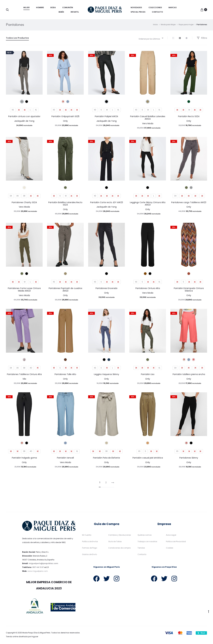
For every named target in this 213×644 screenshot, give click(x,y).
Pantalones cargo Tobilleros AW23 (189, 203)
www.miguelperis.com (38, 572)
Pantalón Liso (148, 375)
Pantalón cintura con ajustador (24, 117)
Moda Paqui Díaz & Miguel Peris (36, 633)
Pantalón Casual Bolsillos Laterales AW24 (148, 118)
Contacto (157, 12)
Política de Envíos (90, 542)
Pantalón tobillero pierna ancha (189, 375)
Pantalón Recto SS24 (189, 117)
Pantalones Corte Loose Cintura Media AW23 (24, 290)
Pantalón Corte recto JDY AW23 (107, 203)
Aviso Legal (171, 536)
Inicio (155, 25)
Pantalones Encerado (106, 289)
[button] (4, 640)
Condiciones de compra (119, 549)
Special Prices (138, 12)
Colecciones (155, 7)
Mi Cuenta (87, 536)
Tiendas (141, 549)
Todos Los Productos (17, 39)
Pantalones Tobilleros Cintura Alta (24, 375)
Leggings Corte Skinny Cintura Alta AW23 (148, 204)
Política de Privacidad (176, 542)
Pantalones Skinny (189, 458)
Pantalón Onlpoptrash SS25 (65, 117)
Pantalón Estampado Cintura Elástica (189, 290)
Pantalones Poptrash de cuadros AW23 (65, 290)
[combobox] (151, 39)
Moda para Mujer (168, 25)
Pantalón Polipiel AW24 (106, 117)
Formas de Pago (90, 549)
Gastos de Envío (89, 555)
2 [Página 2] (106, 483)
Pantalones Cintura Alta (148, 289)
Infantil (75, 12)
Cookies (170, 549)
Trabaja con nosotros (147, 542)
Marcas (173, 7)
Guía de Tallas (115, 542)
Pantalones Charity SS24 (24, 203)
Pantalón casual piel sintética (148, 458)
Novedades (136, 7)
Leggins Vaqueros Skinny (106, 375)
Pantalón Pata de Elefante (106, 458)
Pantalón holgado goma (24, 458)
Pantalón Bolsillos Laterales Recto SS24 (65, 204)
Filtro (202, 39)
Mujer (26, 7)
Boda (53, 7)
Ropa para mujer (186, 25)
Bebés (61, 12)
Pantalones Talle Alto (65, 375)
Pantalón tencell (65, 458)
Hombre (40, 7)
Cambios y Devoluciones (120, 536)
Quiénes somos (145, 536)
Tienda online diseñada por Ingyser (22, 637)
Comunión (68, 7)
